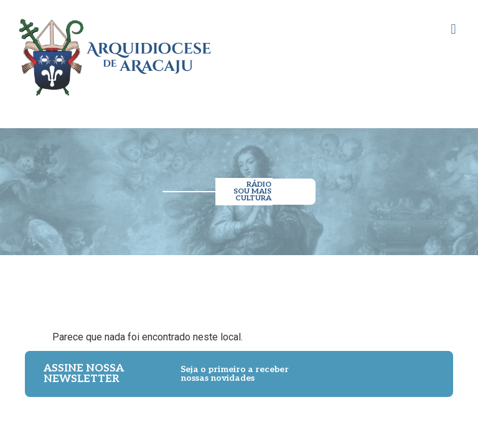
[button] (453, 29)
